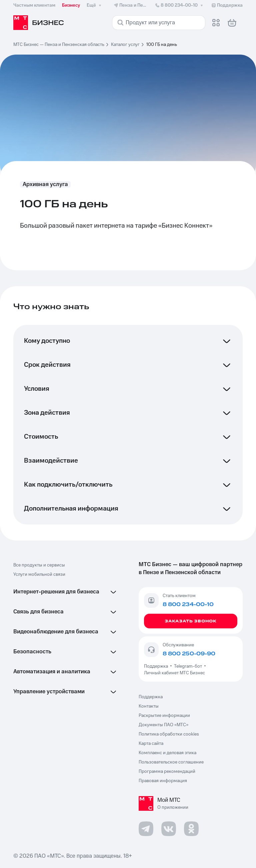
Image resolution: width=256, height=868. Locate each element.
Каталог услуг (125, 45)
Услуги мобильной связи (39, 574)
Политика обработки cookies (169, 734)
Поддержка (157, 666)
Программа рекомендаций (167, 771)
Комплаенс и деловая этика (167, 753)
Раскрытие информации (164, 716)
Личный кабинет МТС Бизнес (174, 673)
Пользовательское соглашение (171, 762)
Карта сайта (151, 744)
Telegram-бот (188, 666)
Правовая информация (163, 781)
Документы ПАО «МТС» (163, 725)
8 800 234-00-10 (179, 5)
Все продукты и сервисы (39, 565)
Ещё (95, 5)
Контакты (149, 706)
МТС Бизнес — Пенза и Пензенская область (59, 45)
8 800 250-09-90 (189, 654)
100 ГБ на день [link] (162, 45)
